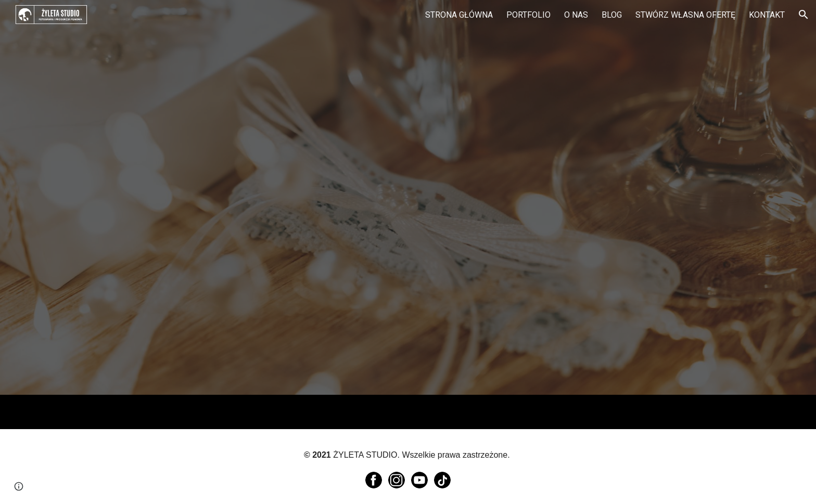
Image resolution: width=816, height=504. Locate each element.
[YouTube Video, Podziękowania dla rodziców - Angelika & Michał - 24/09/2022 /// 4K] (280, 108)
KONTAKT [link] (767, 15)
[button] (804, 15)
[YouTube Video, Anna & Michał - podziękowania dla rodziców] (535, 109)
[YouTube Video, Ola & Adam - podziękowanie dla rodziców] (280, 285)
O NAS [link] (576, 15)
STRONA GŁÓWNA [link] (459, 15)
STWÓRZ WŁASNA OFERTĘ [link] (685, 15)
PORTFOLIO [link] (528, 15)
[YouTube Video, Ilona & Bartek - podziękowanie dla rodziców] (535, 286)
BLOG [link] (612, 15)
